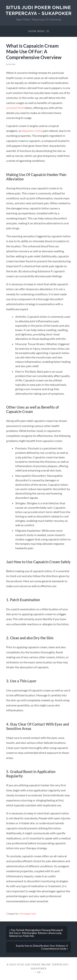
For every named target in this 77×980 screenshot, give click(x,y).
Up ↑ (40, 972)
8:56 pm (11, 64)
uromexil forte (15, 108)
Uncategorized (28, 914)
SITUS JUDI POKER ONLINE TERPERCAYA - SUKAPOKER (39, 10)
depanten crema (32, 131)
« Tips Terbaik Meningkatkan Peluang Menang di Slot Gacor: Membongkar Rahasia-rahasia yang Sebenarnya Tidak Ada (36, 933)
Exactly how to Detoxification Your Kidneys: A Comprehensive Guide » (42, 947)
